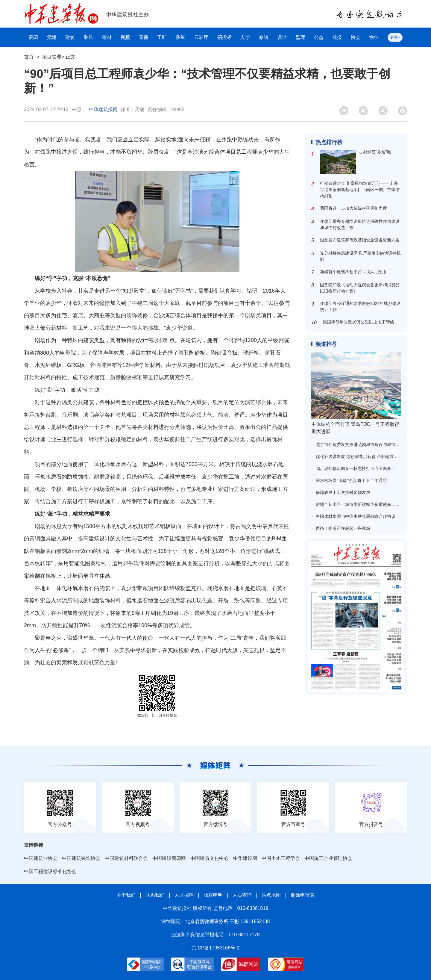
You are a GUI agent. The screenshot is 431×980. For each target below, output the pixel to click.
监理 (301, 37)
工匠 (162, 37)
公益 (319, 37)
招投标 (224, 37)
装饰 (89, 37)
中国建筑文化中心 (210, 858)
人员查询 (242, 895)
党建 (52, 37)
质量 (180, 37)
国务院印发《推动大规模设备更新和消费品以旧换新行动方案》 (360, 288)
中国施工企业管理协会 (328, 858)
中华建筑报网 (103, 109)
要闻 (33, 37)
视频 (125, 37)
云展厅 (201, 37)
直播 (144, 37)
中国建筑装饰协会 (81, 858)
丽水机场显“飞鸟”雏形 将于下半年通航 (351, 480)
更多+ (395, 37)
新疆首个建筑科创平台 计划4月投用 (353, 272)
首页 (29, 57)
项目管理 (52, 57)
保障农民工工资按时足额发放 (343, 492)
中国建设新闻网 (169, 858)
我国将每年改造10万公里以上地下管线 (359, 322)
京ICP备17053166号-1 (215, 948)
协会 (356, 37)
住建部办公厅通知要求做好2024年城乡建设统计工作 (360, 307)
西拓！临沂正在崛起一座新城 (343, 528)
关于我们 (126, 895)
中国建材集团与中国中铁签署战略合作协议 (356, 516)
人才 (245, 37)
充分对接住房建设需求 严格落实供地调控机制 (360, 256)
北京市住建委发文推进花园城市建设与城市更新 (360, 444)
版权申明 (213, 895)
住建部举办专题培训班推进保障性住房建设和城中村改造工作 (360, 224)
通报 (337, 37)
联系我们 (155, 895)
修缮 (264, 37)
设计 (282, 37)
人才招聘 (184, 895)
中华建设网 (245, 858)
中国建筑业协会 (41, 858)
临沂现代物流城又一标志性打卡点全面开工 (356, 468)
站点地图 (271, 895)
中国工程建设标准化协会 (50, 871)
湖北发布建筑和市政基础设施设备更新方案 (360, 240)
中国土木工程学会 (281, 858)
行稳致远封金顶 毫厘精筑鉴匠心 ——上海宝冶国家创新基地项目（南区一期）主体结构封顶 (360, 190)
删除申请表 (303, 895)
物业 (374, 37)
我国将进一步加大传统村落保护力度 (353, 208)
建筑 (70, 37)
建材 (107, 37)
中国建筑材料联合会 (126, 858)
